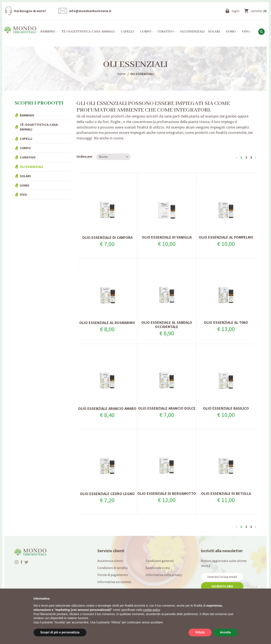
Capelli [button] (129, 32)
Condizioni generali (160, 561)
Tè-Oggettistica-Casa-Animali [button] (89, 32)
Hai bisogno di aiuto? (30, 11)
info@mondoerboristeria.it (90, 11)
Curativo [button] (167, 32)
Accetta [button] (225, 632)
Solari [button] (215, 32)
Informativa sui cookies (114, 582)
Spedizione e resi (158, 568)
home (122, 74)
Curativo (28, 157)
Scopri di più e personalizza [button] (60, 632)
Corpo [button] (147, 32)
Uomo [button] (232, 32)
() (259, 11)
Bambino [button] (49, 32)
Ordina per (84, 156)
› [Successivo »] (256, 157)
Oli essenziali (192, 32)
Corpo (25, 148)
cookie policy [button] (151, 610)
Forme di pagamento (113, 575)
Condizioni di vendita (112, 568)
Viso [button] (247, 32)
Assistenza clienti (110, 561)
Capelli (26, 139)
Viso (23, 194)
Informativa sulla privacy (164, 575)
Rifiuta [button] (200, 632)
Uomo (25, 185)
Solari (25, 176)
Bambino (27, 115)
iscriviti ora (222, 586)
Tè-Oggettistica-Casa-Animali (39, 127)
